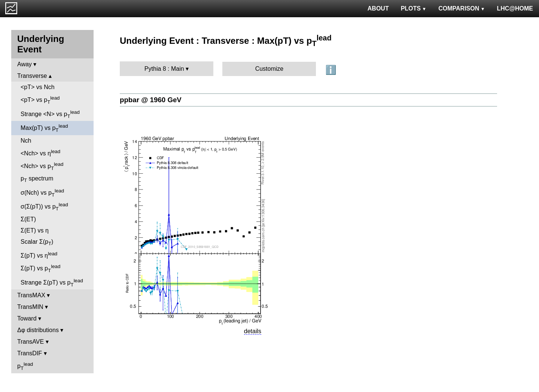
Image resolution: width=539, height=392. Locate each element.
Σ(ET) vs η (35, 230)
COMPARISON (462, 8)
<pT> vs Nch (38, 87)
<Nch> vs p (42, 166)
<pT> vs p (40, 100)
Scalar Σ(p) (37, 242)
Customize (269, 69)
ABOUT (378, 8)
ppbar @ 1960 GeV (151, 100)
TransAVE (31, 342)
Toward (27, 318)
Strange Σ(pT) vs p (52, 283)
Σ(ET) (28, 219)
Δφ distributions (38, 330)
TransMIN (30, 307)
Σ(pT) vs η (39, 255)
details (253, 331)
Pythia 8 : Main (164, 69)
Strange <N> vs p (50, 114)
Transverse (32, 76)
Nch (26, 141)
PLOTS (414, 8)
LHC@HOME (515, 8)
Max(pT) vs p (44, 128)
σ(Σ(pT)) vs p (44, 207)
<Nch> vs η (40, 153)
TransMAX (31, 295)
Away (25, 64)
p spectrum (37, 179)
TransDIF (30, 353)
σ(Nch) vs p (42, 193)
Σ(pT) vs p (40, 268)
